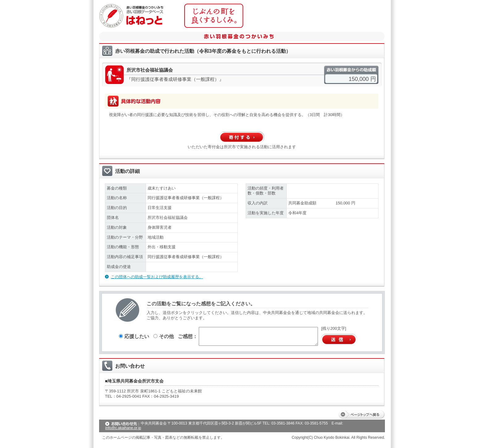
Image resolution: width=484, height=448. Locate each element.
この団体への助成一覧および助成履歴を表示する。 (157, 277)
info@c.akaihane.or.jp (123, 428)
